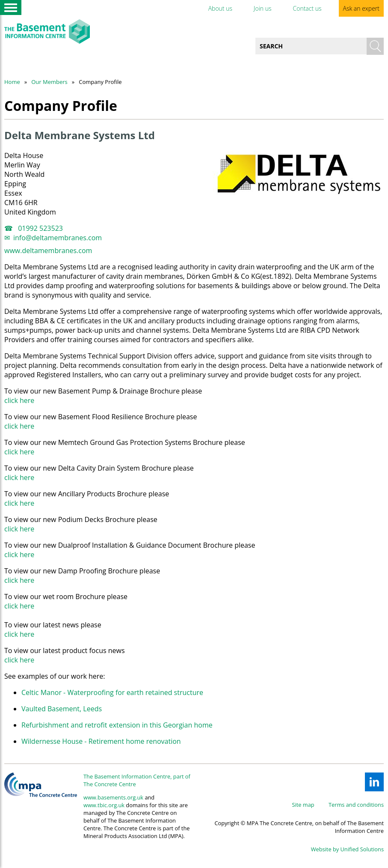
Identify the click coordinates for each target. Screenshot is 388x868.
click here (19, 400)
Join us (263, 8)
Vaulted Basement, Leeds (62, 709)
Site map (303, 805)
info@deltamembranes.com (58, 238)
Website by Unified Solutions (347, 849)
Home (12, 82)
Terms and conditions (356, 805)
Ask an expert (361, 8)
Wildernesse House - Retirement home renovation (101, 741)
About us (220, 8)
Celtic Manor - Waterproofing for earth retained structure (112, 692)
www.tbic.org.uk (104, 805)
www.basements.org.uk (113, 797)
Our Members (49, 82)
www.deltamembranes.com (48, 251)
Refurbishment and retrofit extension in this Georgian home (117, 725)
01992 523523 (40, 228)
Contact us (307, 8)
